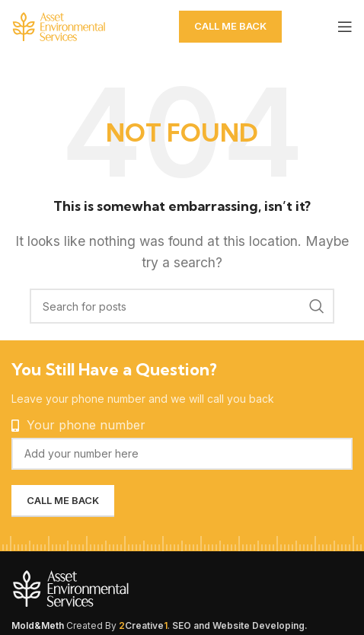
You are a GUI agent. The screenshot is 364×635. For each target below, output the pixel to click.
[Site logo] (88, 25)
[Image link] (107, 587)
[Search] (182, 306)
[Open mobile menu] (345, 27)
